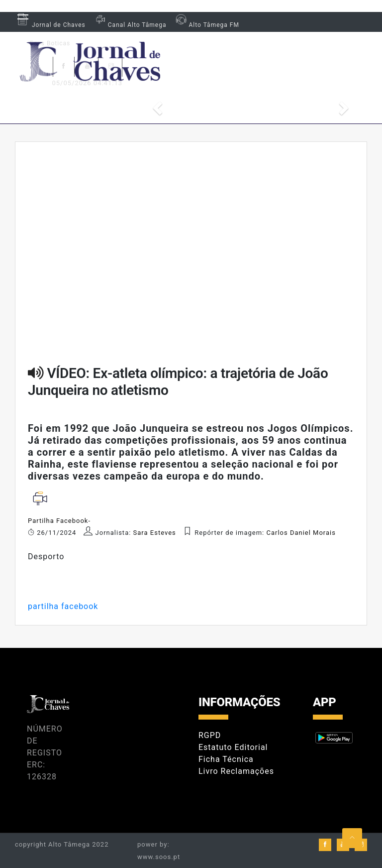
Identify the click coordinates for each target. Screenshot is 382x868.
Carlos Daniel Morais (301, 533)
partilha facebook (63, 606)
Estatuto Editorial (233, 747)
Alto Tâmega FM (206, 25)
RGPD (210, 735)
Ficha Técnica (226, 759)
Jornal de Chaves (50, 25)
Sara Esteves (156, 533)
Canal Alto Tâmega (130, 25)
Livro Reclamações (236, 771)
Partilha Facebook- (59, 521)
